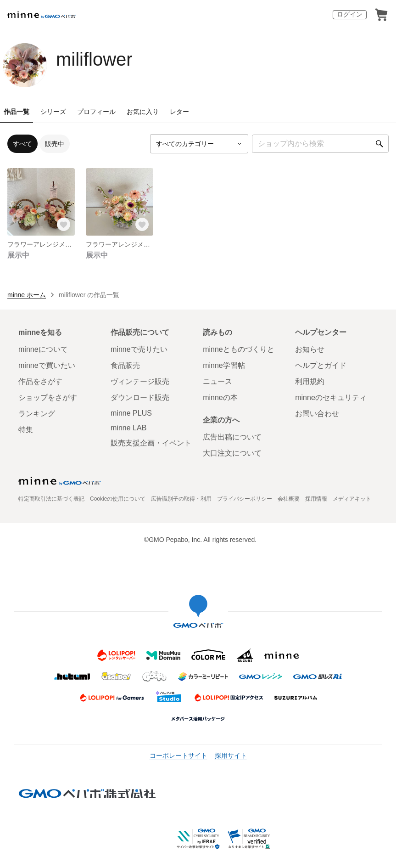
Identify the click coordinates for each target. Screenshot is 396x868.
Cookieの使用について (118, 499)
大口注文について (232, 453)
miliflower (94, 59)
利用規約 (310, 381)
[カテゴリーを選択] (199, 144)
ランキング (37, 414)
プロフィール (96, 112)
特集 (26, 430)
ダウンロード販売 (140, 397)
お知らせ (310, 349)
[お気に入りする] (64, 225)
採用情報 (316, 499)
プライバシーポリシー (245, 499)
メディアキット (352, 499)
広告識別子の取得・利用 (181, 499)
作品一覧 (17, 112)
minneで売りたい (139, 349)
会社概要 (289, 499)
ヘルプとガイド (321, 365)
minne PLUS (131, 413)
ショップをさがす (48, 397)
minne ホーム (27, 295)
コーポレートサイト (178, 755)
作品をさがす (40, 381)
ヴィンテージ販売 (140, 381)
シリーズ (53, 112)
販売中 (55, 144)
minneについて (43, 349)
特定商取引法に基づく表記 (51, 499)
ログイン (350, 14)
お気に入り (143, 112)
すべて (22, 144)
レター (179, 112)
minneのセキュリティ (331, 397)
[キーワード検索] (320, 144)
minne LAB (128, 428)
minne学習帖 (224, 365)
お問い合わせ (317, 414)
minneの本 (220, 397)
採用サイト (231, 755)
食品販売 (125, 365)
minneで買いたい (47, 365)
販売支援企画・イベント (151, 443)
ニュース (218, 381)
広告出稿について (232, 437)
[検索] (379, 144)
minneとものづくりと (239, 349)
